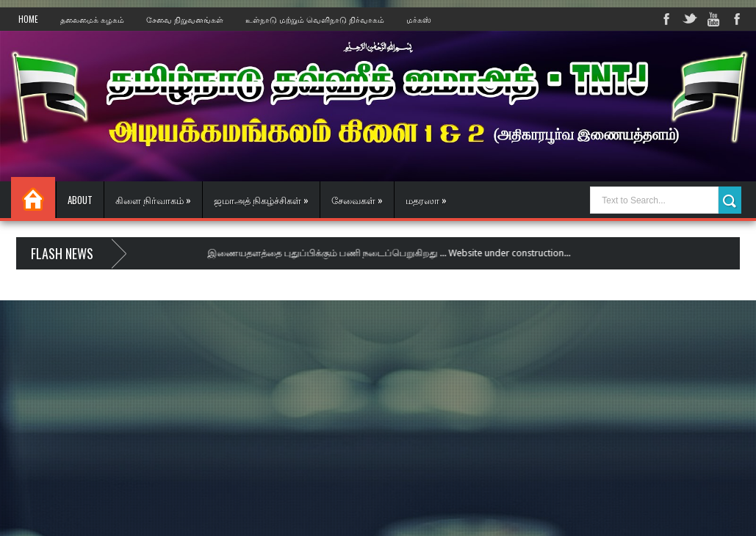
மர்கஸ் (419, 19)
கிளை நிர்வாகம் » (153, 200)
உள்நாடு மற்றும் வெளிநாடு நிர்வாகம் (315, 19)
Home (28, 19)
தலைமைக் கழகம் (92, 19)
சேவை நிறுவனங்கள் (185, 19)
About (80, 200)
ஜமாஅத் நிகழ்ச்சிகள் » (261, 200)
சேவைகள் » (357, 200)
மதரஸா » (426, 200)
